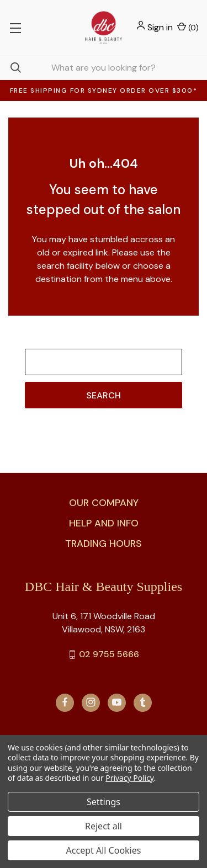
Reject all (104, 826)
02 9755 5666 (109, 654)
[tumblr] (143, 702)
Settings (104, 802)
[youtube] (117, 702)
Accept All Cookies (104, 850)
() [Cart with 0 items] (188, 27)
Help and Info (104, 523)
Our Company (104, 503)
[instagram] (91, 702)
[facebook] (65, 702)
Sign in (160, 27)
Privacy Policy (129, 778)
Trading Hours (104, 544)
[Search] (10, 68)
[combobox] (104, 68)
